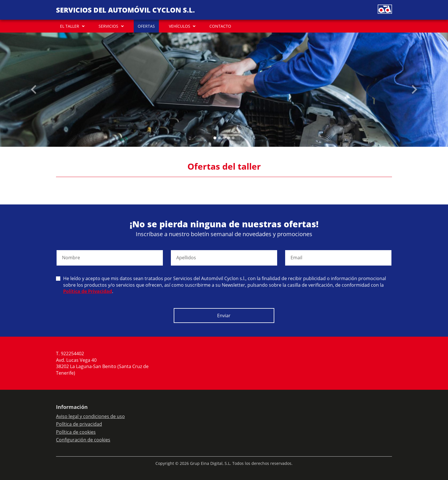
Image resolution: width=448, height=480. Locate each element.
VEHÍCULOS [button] (180, 26)
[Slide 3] (229, 138)
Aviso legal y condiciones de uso (90, 416)
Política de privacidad (79, 424)
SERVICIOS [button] (108, 26)
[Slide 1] (219, 138)
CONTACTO (220, 26)
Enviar (224, 316)
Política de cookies (76, 432)
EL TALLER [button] (70, 26)
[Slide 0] (215, 138)
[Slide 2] (224, 138)
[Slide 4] (233, 138)
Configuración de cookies (83, 440)
